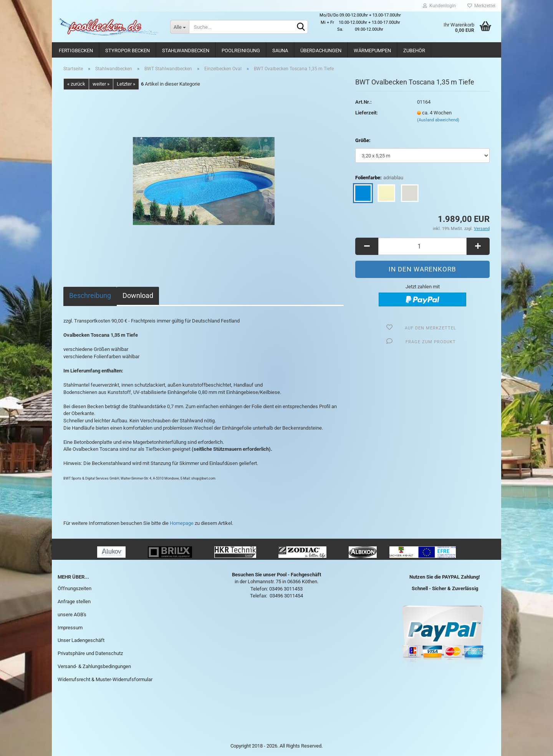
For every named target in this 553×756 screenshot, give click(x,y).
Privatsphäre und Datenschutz (90, 653)
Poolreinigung (241, 50)
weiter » (101, 84)
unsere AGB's (72, 615)
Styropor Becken (127, 50)
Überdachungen (321, 50)
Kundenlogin (439, 6)
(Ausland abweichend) (438, 120)
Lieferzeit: (367, 113)
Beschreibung (90, 295)
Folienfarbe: (379, 178)
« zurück (76, 84)
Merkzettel (481, 6)
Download (138, 295)
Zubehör (414, 50)
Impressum (70, 628)
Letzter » (126, 84)
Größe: (363, 140)
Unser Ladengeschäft (81, 640)
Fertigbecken (76, 50)
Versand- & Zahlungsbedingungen (94, 666)
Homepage (182, 523)
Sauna (280, 50)
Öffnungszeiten (75, 588)
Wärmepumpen (372, 50)
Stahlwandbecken (186, 50)
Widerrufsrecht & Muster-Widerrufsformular (105, 679)
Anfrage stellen (74, 601)
